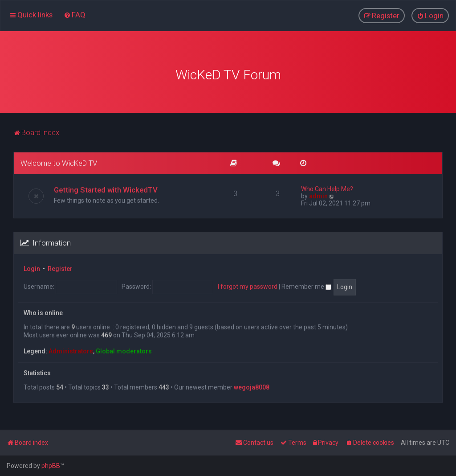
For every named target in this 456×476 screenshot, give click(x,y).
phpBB (51, 466)
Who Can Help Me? (327, 188)
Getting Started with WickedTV (106, 189)
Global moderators (124, 350)
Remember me (306, 285)
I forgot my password (248, 285)
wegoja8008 (252, 386)
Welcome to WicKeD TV (59, 162)
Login (32, 267)
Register (60, 267)
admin (318, 195)
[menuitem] (75, 15)
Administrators (71, 350)
